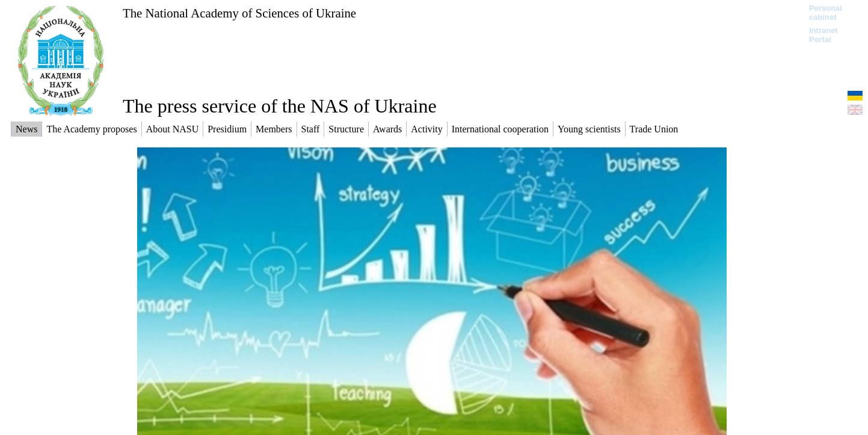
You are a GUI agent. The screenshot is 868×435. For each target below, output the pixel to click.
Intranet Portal (823, 35)
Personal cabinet (826, 13)
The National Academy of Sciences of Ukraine (239, 13)
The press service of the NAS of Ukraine (280, 106)
